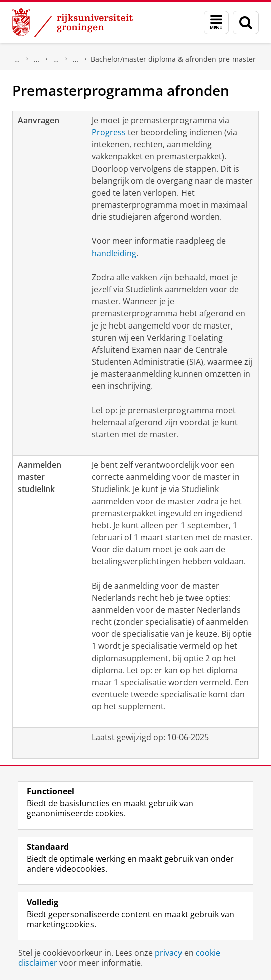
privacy (168, 953)
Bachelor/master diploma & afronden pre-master (173, 59)
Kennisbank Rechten (56, 59)
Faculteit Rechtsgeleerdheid (37, 59)
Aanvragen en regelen (76, 59)
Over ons (17, 59)
